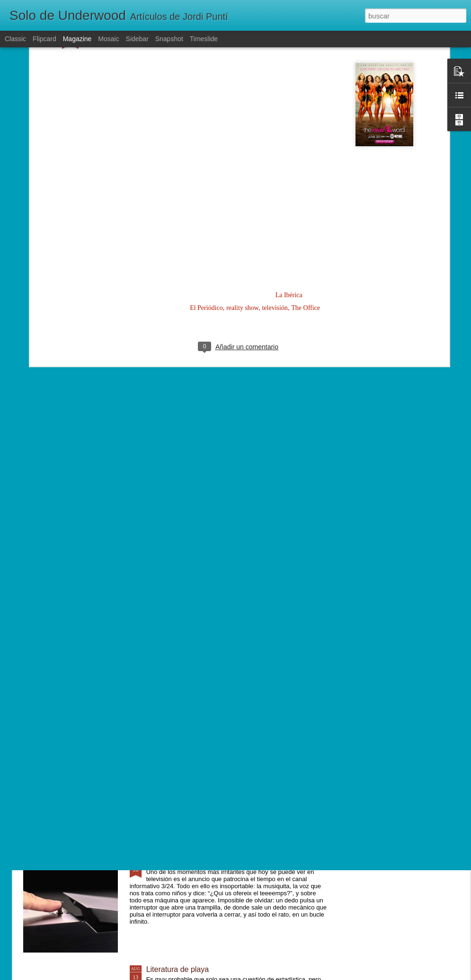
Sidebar (137, 39)
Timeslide (204, 39)
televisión (275, 192)
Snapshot (169, 39)
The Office (306, 192)
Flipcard (44, 39)
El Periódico (206, 192)
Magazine (77, 39)
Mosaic (108, 39)
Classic (15, 39)
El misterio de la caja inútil (190, 862)
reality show (242, 192)
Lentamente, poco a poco (189, 647)
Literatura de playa (178, 969)
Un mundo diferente (180, 755)
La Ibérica (289, 179)
